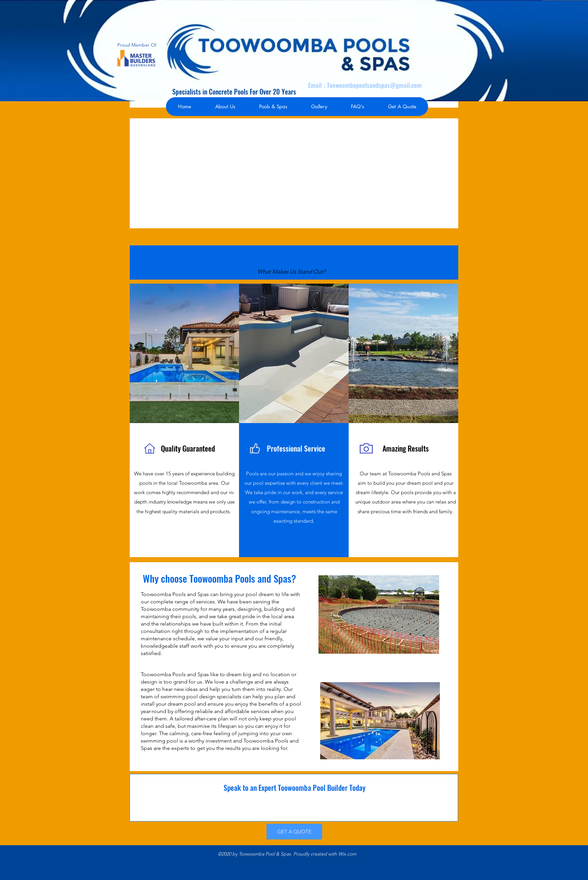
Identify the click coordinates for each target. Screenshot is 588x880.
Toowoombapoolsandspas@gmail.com (374, 85)
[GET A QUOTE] (294, 832)
